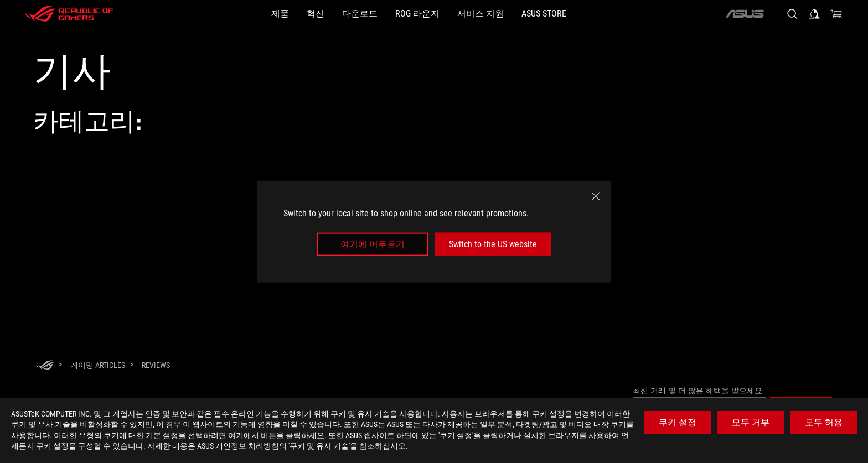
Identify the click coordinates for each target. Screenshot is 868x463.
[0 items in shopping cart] (836, 14)
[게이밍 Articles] (98, 365)
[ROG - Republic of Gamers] (69, 14)
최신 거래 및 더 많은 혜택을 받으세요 (697, 391)
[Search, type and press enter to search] (792, 14)
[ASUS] (745, 14)
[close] (596, 196)
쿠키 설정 (678, 422)
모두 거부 (751, 422)
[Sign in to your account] (814, 14)
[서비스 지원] (507, 14)
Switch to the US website (493, 244)
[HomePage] (45, 366)
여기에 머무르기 (373, 244)
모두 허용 (824, 422)
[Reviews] (156, 365)
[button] (236, 14)
